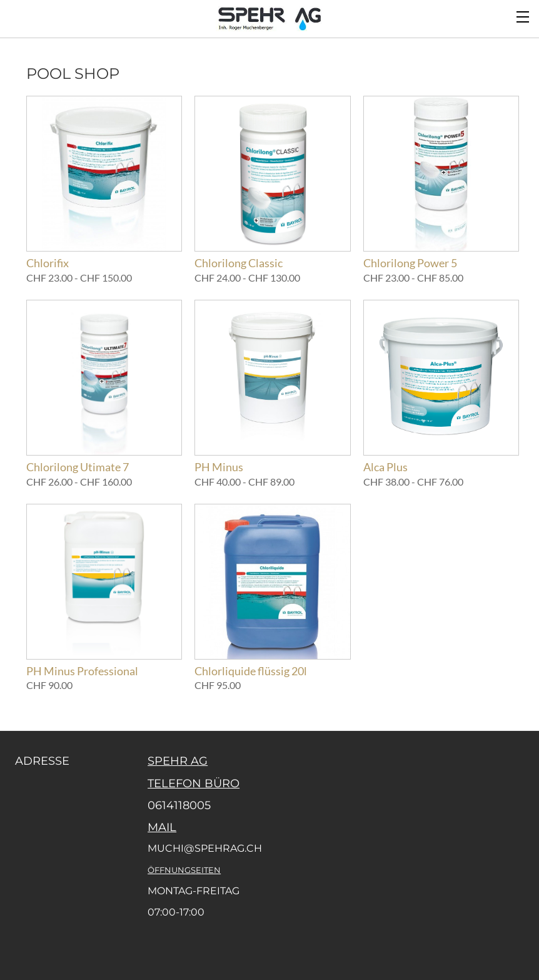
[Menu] (523, 16)
